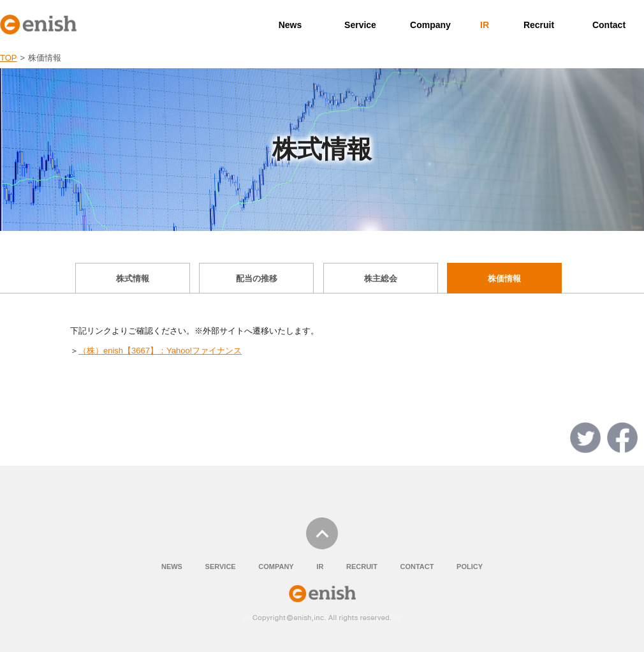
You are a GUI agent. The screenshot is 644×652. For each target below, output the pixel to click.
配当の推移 (257, 278)
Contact (609, 25)
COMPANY (276, 567)
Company (430, 25)
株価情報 (504, 278)
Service (360, 25)
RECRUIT (362, 567)
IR (485, 25)
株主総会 (381, 278)
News (290, 25)
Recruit (539, 25)
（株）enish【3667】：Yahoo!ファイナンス (160, 351)
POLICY (470, 567)
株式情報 (133, 278)
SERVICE (221, 567)
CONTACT (417, 567)
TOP (9, 58)
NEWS (172, 567)
